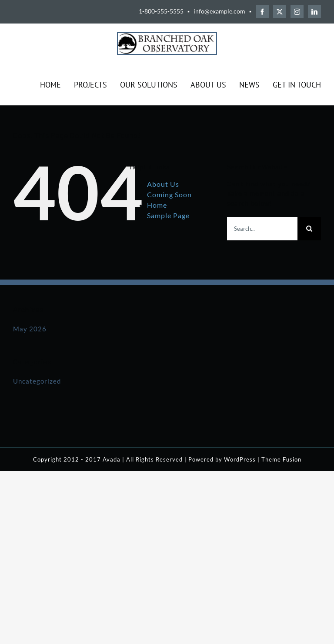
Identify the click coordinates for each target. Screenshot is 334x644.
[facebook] (262, 12)
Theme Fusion (281, 459)
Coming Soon (169, 194)
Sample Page (168, 215)
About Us (163, 184)
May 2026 (30, 329)
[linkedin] (314, 12)
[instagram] (297, 12)
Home (157, 205)
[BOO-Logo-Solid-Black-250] (167, 36)
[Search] (309, 229)
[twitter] (280, 12)
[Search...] (262, 229)
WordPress (240, 459)
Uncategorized (37, 381)
